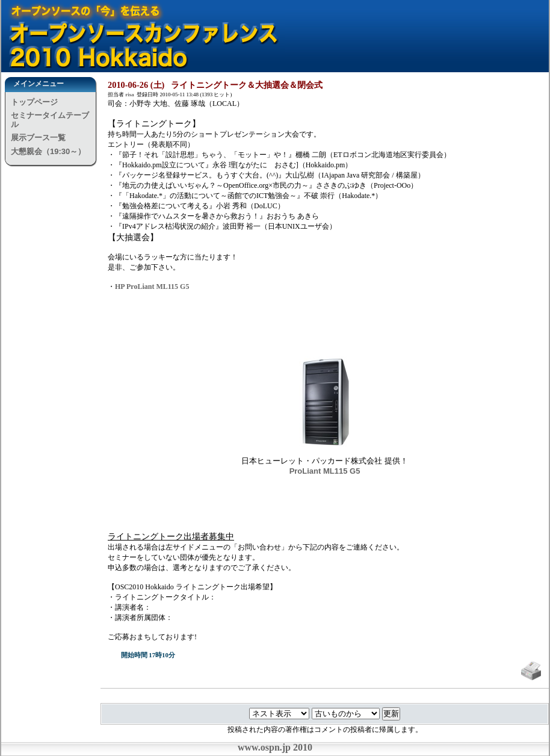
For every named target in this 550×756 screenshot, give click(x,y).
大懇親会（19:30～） (48, 151)
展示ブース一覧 (38, 138)
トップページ (34, 102)
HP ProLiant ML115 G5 (152, 287)
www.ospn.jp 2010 (275, 747)
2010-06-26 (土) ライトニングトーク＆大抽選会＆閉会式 (215, 85)
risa (130, 94)
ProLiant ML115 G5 (325, 471)
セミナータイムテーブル (50, 119)
